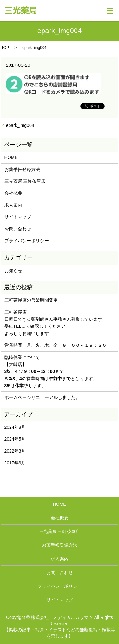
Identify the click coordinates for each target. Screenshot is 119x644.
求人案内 (13, 205)
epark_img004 (20, 125)
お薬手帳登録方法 (22, 169)
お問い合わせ (18, 229)
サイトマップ (18, 217)
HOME (11, 157)
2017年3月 (15, 463)
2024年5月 (15, 439)
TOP (5, 48)
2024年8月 (15, 427)
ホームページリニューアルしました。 (42, 397)
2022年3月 (15, 451)
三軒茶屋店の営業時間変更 (31, 300)
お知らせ (13, 271)
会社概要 (13, 193)
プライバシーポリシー (27, 241)
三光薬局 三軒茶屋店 (25, 181)
